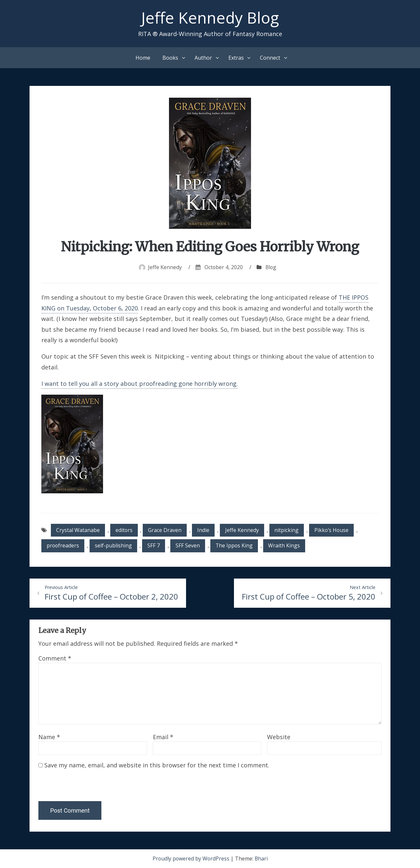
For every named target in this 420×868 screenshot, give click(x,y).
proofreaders (63, 546)
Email (163, 737)
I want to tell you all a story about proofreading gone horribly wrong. (140, 384)
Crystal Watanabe (78, 530)
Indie (204, 530)
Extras (236, 58)
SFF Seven (189, 546)
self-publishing (114, 546)
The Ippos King (235, 546)
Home (143, 58)
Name (49, 737)
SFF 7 (155, 546)
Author (203, 58)
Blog (271, 267)
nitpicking (287, 530)
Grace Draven (165, 530)
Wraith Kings (286, 546)
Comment (55, 659)
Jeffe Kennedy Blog (210, 18)
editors (124, 530)
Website (279, 737)
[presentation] (83, 787)
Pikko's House (333, 530)
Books (170, 58)
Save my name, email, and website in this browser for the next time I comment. (157, 765)
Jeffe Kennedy (164, 267)
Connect (270, 58)
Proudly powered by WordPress (191, 859)
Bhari (262, 859)
